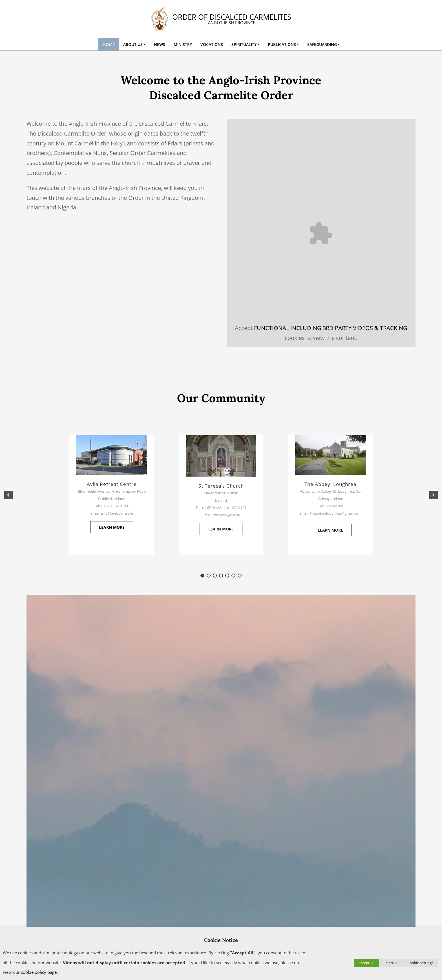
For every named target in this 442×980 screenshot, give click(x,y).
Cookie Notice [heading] (221, 940)
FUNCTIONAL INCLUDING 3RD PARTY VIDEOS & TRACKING (331, 328)
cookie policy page (39, 972)
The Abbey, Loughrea (330, 484)
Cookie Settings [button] (420, 963)
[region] (221, 495)
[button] (8, 495)
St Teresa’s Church (221, 486)
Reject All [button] (391, 963)
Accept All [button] (366, 963)
